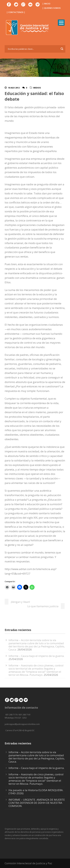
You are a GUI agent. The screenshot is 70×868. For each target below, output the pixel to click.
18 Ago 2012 (14, 88)
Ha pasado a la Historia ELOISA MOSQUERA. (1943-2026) (36, 792)
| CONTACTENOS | (16, 12)
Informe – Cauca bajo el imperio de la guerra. (36, 656)
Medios (37, 88)
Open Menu (61, 23)
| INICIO (46, 4)
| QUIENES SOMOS (51, 8)
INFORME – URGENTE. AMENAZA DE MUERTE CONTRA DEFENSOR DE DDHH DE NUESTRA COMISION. (37, 803)
